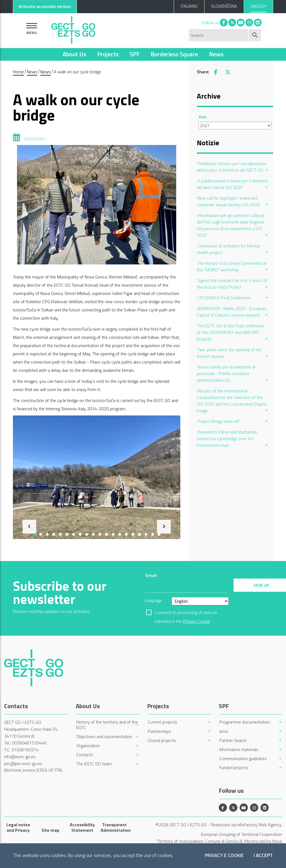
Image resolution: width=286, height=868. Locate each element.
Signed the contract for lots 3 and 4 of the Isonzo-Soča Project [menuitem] (232, 284)
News (216, 54)
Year (203, 117)
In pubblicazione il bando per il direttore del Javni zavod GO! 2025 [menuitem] (232, 184)
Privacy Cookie (197, 621)
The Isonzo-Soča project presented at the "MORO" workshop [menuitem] (232, 266)
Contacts (85, 755)
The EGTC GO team (94, 764)
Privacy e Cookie (224, 856)
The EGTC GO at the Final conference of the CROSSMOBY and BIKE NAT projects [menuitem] (231, 332)
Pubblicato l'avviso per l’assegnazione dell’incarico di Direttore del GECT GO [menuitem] (232, 167)
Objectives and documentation (104, 737)
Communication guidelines (243, 759)
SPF (135, 54)
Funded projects (234, 768)
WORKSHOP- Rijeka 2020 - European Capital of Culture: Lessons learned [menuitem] (232, 312)
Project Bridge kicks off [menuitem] (218, 421)
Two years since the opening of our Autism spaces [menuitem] (229, 353)
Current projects (162, 722)
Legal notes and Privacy (18, 827)
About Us (74, 54)
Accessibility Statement (82, 827)
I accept (263, 856)
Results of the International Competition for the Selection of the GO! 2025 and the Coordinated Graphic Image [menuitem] (232, 401)
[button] (34, 534)
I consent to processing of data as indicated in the (186, 613)
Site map (50, 830)
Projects (108, 54)
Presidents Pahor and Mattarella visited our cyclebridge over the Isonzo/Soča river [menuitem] (227, 439)
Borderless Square (174, 54)
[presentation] (29, 527)
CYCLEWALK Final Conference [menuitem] (224, 298)
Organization (88, 746)
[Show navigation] (32, 29)
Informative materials (239, 750)
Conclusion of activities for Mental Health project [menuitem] (228, 249)
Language (153, 600)
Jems (224, 731)
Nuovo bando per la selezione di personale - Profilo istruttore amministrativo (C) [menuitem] (226, 373)
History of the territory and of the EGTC (107, 725)
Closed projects (162, 740)
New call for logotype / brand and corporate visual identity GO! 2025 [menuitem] (228, 201)
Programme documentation (245, 722)
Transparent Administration (115, 827)
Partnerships (159, 731)
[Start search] (255, 35)
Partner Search (233, 740)
